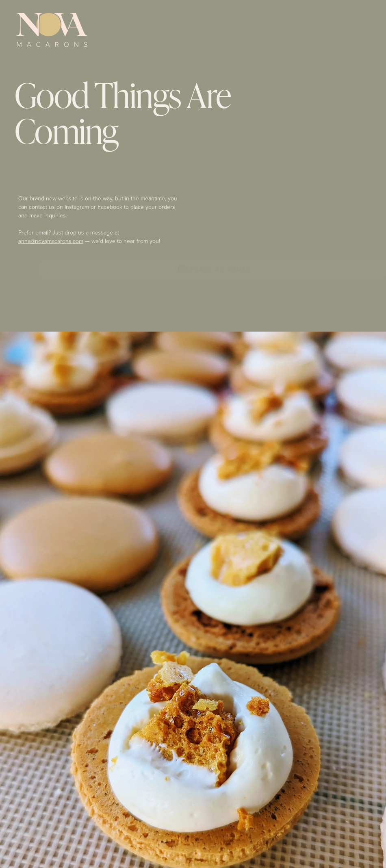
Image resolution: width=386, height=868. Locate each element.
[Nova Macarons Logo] (52, 30)
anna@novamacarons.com (51, 241)
